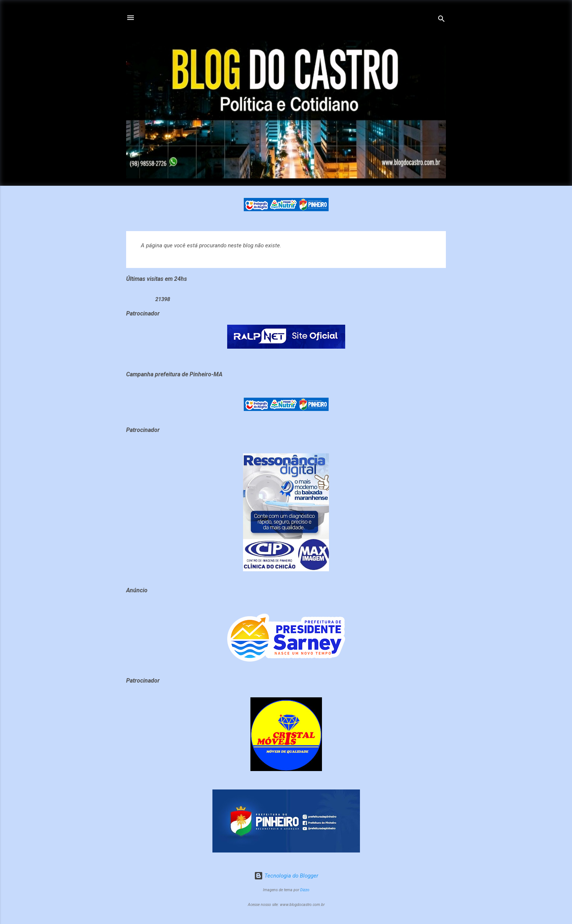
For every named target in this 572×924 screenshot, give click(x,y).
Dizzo (305, 890)
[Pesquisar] (441, 20)
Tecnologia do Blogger (286, 876)
